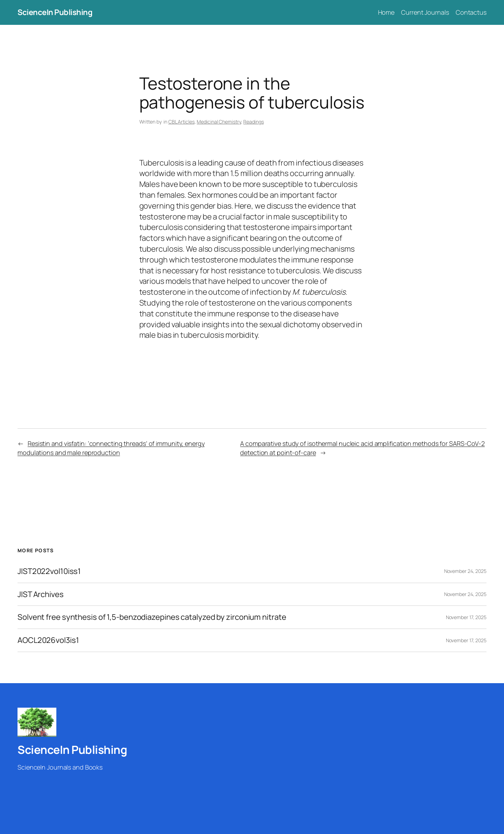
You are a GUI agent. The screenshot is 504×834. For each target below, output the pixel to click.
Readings (253, 122)
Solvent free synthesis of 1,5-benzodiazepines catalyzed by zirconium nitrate (152, 617)
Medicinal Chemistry (219, 122)
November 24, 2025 (465, 571)
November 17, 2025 (466, 617)
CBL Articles (181, 122)
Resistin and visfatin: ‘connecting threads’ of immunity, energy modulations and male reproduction (111, 448)
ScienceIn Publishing (55, 12)
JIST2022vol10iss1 (49, 571)
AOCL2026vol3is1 (48, 640)
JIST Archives (41, 594)
